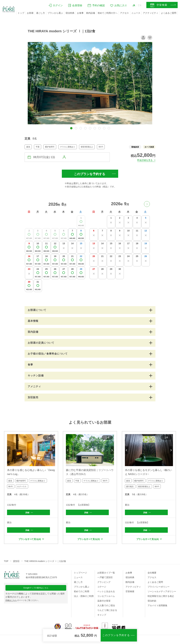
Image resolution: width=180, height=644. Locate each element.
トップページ (80, 574)
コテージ (102, 588)
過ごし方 (41, 13)
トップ (21, 13)
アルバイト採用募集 (157, 607)
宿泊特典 (70, 13)
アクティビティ (151, 13)
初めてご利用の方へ (108, 13)
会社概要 (152, 574)
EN (139, 6)
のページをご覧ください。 (26, 603)
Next (53, 450)
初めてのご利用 (82, 593)
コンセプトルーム (106, 597)
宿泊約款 (152, 602)
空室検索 (130, 593)
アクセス (124, 13)
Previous (9, 450)
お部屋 (30, 13)
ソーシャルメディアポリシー (162, 593)
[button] (71, 128)
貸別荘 (16, 562)
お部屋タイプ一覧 (106, 574)
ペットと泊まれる (106, 593)
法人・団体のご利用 (84, 597)
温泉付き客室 (104, 602)
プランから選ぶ (55, 13)
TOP (6, 562)
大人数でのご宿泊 (106, 607)
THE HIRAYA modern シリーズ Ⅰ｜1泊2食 (45, 562)
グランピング (104, 583)
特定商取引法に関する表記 (161, 597)
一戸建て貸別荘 (105, 579)
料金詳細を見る (144, 160)
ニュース (136, 13)
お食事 (80, 13)
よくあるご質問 (169, 13)
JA (133, 6)
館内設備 (91, 13)
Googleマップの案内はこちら (36, 590)
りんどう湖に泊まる (107, 611)
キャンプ (102, 616)
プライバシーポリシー (159, 588)
